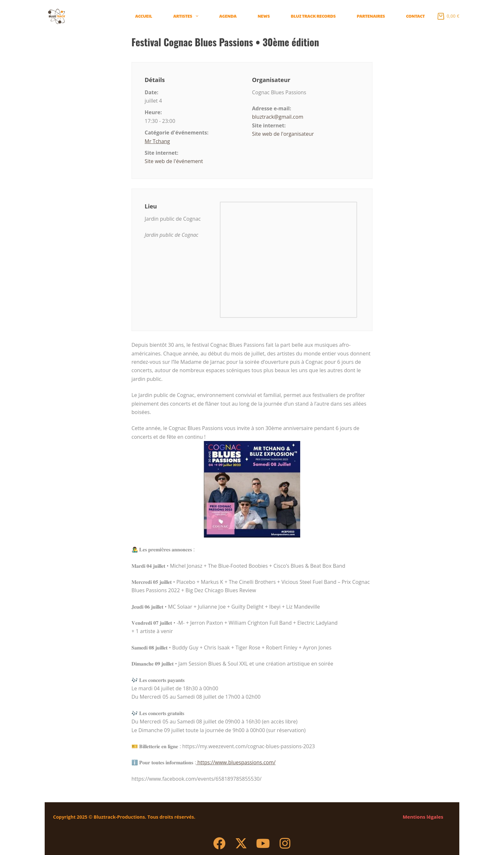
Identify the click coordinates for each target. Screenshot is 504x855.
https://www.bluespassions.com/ (236, 762)
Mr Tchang (157, 141)
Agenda (228, 16)
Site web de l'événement (174, 161)
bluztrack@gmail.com (278, 117)
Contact (415, 16)
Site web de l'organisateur (283, 134)
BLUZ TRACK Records (313, 16)
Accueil (144, 16)
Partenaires (371, 16)
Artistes (187, 16)
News (264, 16)
